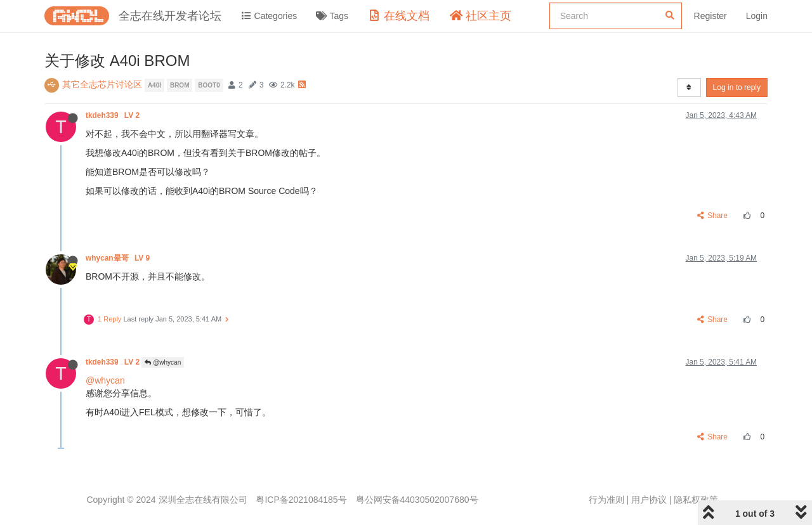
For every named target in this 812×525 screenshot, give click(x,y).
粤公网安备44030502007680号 (417, 500)
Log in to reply (737, 87)
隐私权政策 (696, 500)
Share (713, 216)
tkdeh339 (114, 115)
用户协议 (649, 500)
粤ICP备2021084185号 (301, 500)
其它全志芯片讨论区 (102, 84)
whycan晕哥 (119, 258)
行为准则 (606, 500)
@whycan (163, 362)
